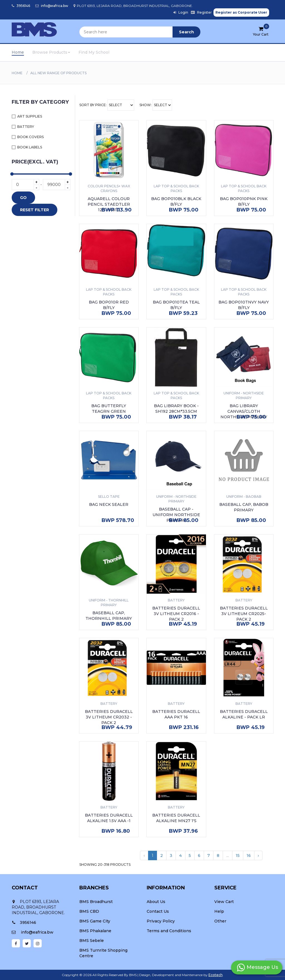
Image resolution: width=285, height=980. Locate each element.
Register (201, 12)
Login (181, 12)
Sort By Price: (107, 105)
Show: (156, 105)
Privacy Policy (161, 921)
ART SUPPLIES (30, 116)
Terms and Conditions (169, 931)
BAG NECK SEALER (109, 504)
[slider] (12, 174)
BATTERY (26, 127)
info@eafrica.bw (52, 6)
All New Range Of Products (58, 73)
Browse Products (51, 52)
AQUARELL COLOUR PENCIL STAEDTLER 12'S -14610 (109, 204)
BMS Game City (95, 921)
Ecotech (216, 975)
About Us (156, 902)
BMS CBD (89, 911)
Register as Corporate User (241, 12)
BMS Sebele (92, 941)
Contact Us (158, 911)
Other (220, 921)
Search (186, 32)
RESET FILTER (35, 210)
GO (23, 198)
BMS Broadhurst (96, 902)
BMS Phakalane (95, 931)
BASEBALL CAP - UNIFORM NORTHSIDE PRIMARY (176, 515)
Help (219, 911)
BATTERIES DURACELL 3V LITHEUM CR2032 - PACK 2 (109, 717)
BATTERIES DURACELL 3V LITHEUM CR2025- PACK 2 (244, 614)
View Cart (224, 902)
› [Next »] (258, 855)
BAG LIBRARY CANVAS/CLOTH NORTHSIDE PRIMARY (244, 411)
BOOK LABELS (30, 147)
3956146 (21, 6)
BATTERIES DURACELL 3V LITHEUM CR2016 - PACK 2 (176, 614)
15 (238, 855)
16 (249, 855)
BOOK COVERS (30, 137)
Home (18, 52)
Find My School (94, 52)
